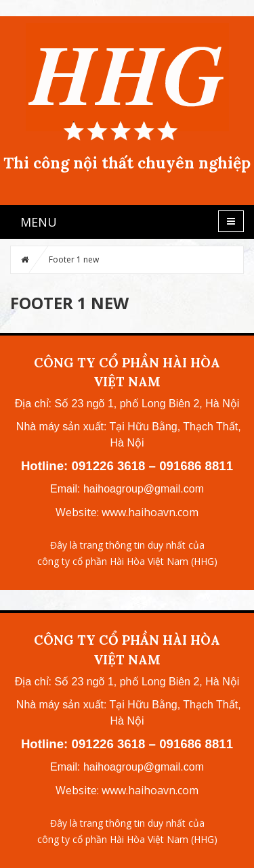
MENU (39, 222)
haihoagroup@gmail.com (144, 489)
